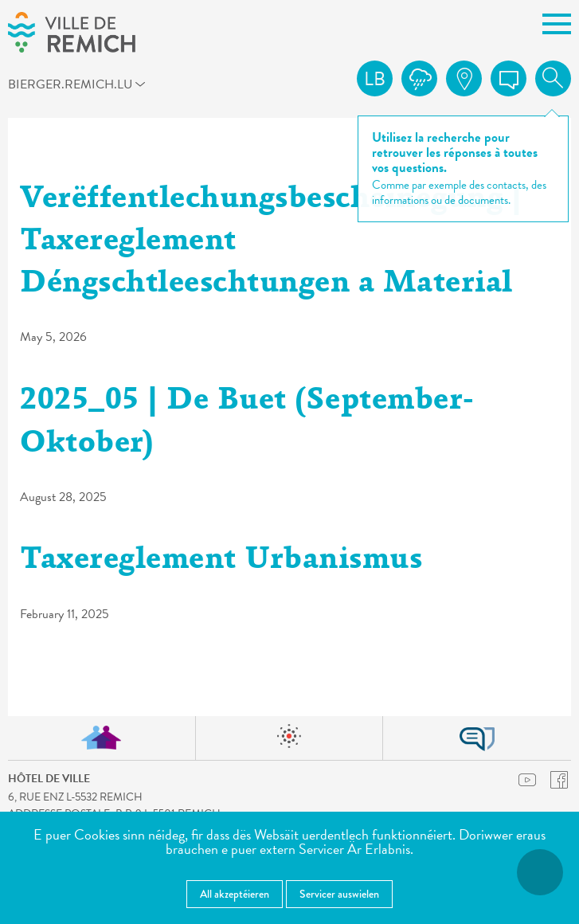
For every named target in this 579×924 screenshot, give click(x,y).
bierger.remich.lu (36, 84)
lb (375, 79)
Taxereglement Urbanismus (221, 561)
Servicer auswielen (339, 894)
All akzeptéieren (235, 894)
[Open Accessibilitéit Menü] (540, 872)
